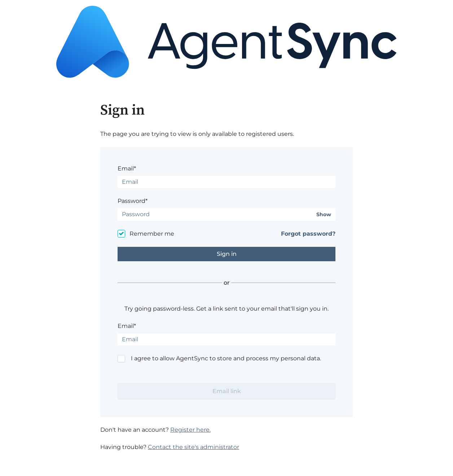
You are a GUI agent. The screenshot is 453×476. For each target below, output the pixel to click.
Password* (133, 201)
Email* (127, 168)
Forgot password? (308, 234)
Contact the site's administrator (193, 447)
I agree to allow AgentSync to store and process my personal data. (226, 358)
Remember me (152, 234)
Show (324, 215)
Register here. (190, 430)
